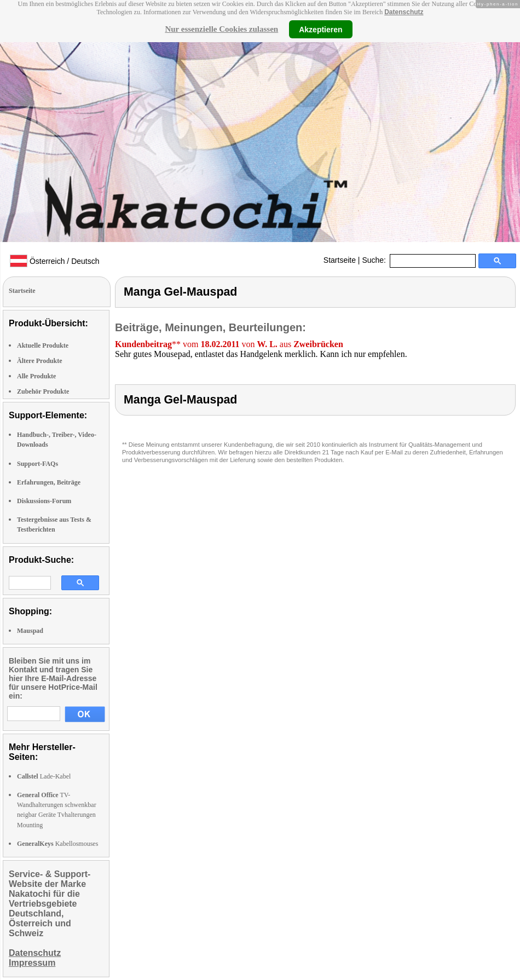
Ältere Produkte (40, 361)
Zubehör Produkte (43, 391)
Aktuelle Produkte (43, 345)
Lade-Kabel (44, 776)
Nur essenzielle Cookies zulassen (221, 29)
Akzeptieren (320, 29)
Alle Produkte (36, 376)
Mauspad (30, 631)
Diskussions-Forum (44, 501)
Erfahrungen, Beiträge (49, 482)
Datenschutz (404, 12)
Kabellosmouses (57, 844)
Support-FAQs (37, 464)
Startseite (340, 260)
